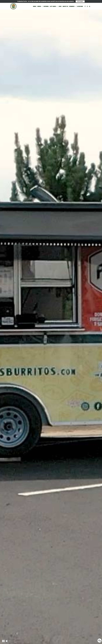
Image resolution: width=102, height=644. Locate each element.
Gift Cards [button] (54, 6)
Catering (46, 6)
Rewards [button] (73, 6)
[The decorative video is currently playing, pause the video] (3, 641)
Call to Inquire (80, 1)
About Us (65, 6)
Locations (80, 6)
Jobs (60, 6)
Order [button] (40, 6)
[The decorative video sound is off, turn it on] (7, 641)
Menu (34, 6)
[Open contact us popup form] (100, 641)
